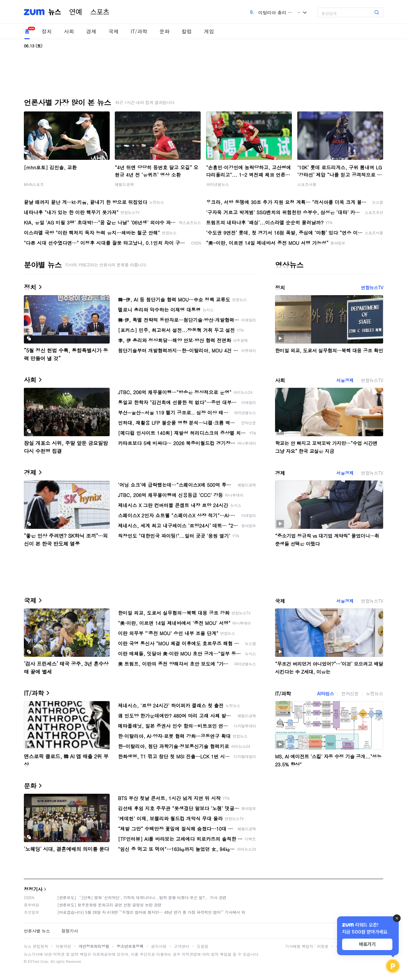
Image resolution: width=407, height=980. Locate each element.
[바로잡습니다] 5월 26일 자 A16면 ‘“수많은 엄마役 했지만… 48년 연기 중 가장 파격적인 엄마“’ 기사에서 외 (151, 912)
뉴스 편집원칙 (36, 946)
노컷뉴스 (375, 693)
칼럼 (187, 31)
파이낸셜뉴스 (217, 184)
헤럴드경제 (124, 184)
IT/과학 (139, 31)
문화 (164, 31)
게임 (209, 31)
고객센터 (182, 946)
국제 (114, 31)
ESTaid (33, 961)
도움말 (203, 946)
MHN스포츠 (34, 184)
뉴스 (55, 12)
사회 (69, 31)
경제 (91, 31)
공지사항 (159, 946)
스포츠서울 (307, 184)
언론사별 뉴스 (37, 931)
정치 (47, 31)
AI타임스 (325, 693)
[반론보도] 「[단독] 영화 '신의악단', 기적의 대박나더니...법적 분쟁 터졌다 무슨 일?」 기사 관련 (142, 897)
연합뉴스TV (372, 288)
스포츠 (100, 12)
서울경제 (345, 380)
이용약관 (63, 946)
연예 (76, 12)
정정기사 (33, 889)
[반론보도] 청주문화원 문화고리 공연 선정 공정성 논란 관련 (109, 905)
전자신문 (350, 693)
